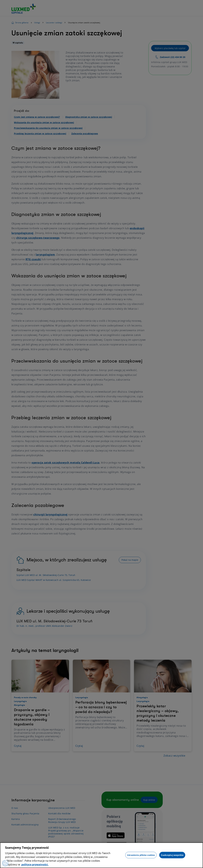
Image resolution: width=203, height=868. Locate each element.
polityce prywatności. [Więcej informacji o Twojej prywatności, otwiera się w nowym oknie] (35, 865)
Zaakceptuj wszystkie (172, 855)
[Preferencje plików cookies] (5, 863)
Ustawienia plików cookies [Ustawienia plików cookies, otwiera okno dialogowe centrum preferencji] (141, 855)
